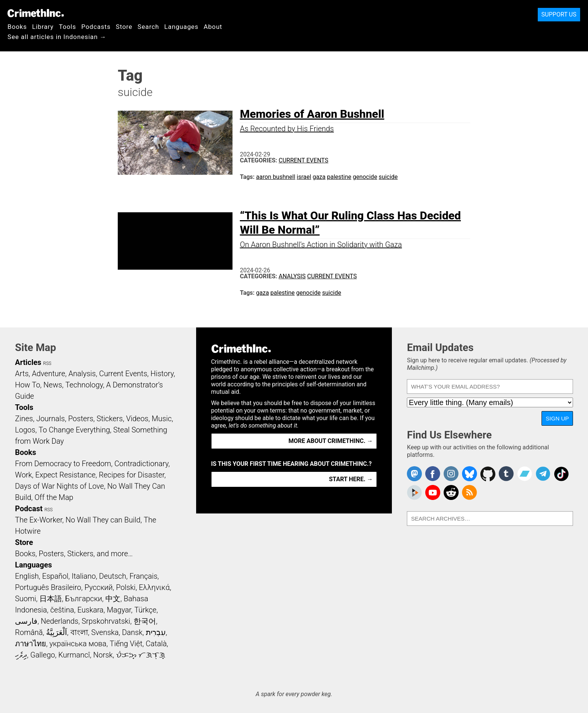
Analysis (292, 276)
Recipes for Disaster (132, 475)
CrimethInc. (36, 13)
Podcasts (96, 27)
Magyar (119, 610)
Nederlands (60, 621)
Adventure (49, 374)
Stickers (110, 419)
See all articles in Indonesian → (57, 37)
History (162, 374)
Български (84, 599)
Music (161, 419)
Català (156, 644)
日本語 (51, 599)
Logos (25, 430)
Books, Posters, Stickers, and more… (74, 554)
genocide (365, 177)
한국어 (145, 621)
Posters (81, 419)
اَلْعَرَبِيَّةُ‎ (57, 632)
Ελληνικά (154, 587)
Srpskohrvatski (106, 621)
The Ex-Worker (39, 520)
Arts (22, 374)
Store (124, 27)
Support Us (559, 14)
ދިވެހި (21, 655)
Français (143, 576)
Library (43, 27)
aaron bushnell (276, 177)
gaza (319, 177)
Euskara (90, 610)
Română (29, 632)
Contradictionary (141, 464)
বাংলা (79, 632)
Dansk (132, 632)
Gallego (43, 655)
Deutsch (112, 576)
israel (304, 177)
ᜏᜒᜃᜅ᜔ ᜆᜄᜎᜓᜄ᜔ (141, 655)
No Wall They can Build (103, 520)
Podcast (29, 509)
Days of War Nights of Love (59, 486)
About (213, 27)
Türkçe (145, 610)
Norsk (103, 655)
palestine (339, 177)
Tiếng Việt (126, 644)
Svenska (105, 632)
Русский (98, 587)
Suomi (25, 599)
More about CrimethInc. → (331, 441)
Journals (51, 419)
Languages (181, 27)
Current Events (303, 160)
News (53, 385)
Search (148, 27)
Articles (28, 362)
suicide (388, 177)
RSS (47, 363)
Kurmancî (74, 655)
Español (55, 576)
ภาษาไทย (31, 644)
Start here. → (351, 479)
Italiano (84, 576)
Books (17, 27)
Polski (126, 587)
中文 (113, 599)
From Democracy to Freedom (63, 464)
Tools (67, 27)
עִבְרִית (156, 632)
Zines (24, 419)
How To (28, 385)
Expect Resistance (65, 475)
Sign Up (557, 418)
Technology (84, 385)
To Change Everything (74, 430)
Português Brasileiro (48, 587)
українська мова (78, 644)
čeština (62, 610)
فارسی (26, 621)
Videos (137, 419)
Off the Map (54, 497)
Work (23, 475)
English (27, 576)
